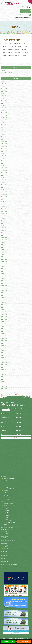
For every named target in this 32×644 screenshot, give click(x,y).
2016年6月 (4, 326)
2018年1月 (4, 283)
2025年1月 (4, 110)
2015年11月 (4, 338)
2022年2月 (4, 187)
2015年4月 (4, 355)
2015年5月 (4, 353)
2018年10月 (4, 264)
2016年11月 (4, 317)
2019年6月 (4, 247)
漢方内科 (6, 517)
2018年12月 (4, 259)
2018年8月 (4, 269)
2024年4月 (4, 132)
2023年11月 (4, 144)
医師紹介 (6, 524)
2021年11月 (4, 194)
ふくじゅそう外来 (8, 521)
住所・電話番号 (25, 12)
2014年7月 (4, 372)
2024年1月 (4, 139)
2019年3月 (4, 254)
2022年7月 (4, 178)
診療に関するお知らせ (6, 73)
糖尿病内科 (7, 516)
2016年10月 (4, 319)
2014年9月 (4, 367)
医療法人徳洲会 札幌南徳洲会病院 (19, 638)
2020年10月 (4, 214)
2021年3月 (4, 209)
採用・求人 (5, 551)
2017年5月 (4, 302)
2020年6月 (4, 223)
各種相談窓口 (5, 543)
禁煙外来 (6, 519)
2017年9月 (4, 293)
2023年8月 (4, 151)
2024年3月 (4, 134)
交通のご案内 (6, 410)
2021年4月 (4, 206)
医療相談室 (6, 545)
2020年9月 (4, 216)
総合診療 (6, 509)
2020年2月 (4, 233)
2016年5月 (4, 329)
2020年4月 (4, 228)
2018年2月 (4, 281)
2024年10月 (4, 118)
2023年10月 (4, 146)
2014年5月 (4, 377)
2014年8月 (4, 370)
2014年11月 (4, 362)
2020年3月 (4, 230)
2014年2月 (4, 382)
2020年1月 (4, 235)
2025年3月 (4, 108)
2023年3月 (4, 161)
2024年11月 (4, 115)
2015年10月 (4, 341)
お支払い (6, 533)
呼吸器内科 (7, 512)
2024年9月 (4, 120)
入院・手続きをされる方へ (8, 530)
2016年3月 (4, 334)
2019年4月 (4, 252)
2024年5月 (4, 130)
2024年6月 (4, 127)
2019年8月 (4, 242)
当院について (7, 480)
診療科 (5, 507)
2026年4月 (4, 82)
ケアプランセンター (8, 547)
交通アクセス (25, 10)
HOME (4, 567)
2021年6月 (4, 204)
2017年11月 (4, 288)
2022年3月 (4, 185)
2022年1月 (4, 190)
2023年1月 (4, 166)
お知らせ (3, 70)
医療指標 (6, 494)
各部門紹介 (6, 553)
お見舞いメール (6, 538)
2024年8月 (4, 122)
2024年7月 (4, 125)
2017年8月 (4, 295)
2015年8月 (4, 346)
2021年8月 (4, 199)
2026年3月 (4, 84)
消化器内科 (7, 511)
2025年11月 (4, 89)
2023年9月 (4, 149)
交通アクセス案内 (24, 642)
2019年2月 (4, 257)
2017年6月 (4, 300)
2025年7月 (4, 98)
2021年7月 (4, 202)
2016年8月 (4, 324)
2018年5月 (4, 274)
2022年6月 (4, 180)
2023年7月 (4, 154)
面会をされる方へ (6, 536)
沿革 (6, 484)
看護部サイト (5, 561)
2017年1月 (4, 312)
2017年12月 (4, 286)
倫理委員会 (7, 499)
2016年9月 (4, 322)
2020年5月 (4, 226)
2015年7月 (4, 348)
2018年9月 (4, 266)
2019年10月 (4, 240)
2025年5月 (4, 103)
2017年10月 (4, 290)
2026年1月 (4, 86)
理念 (6, 485)
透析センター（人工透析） (10, 523)
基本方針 (6, 487)
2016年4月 (4, 331)
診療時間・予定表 (8, 642)
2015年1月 (4, 360)
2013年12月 (4, 386)
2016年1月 (4, 336)
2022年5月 (4, 182)
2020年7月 (4, 221)
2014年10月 (4, 365)
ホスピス (4, 559)
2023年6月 (4, 156)
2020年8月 (4, 218)
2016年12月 (4, 314)
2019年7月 (4, 245)
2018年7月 (4, 271)
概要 (6, 482)
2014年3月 (4, 379)
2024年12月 (4, 113)
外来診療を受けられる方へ (8, 527)
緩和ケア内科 (7, 514)
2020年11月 (4, 211)
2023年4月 (4, 158)
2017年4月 (4, 305)
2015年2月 (4, 358)
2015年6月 (4, 350)
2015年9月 (4, 343)
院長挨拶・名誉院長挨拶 (9, 478)
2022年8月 (4, 175)
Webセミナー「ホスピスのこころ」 (10, 564)
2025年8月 (4, 96)
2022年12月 (4, 168)
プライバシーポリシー (9, 496)
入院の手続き (7, 532)
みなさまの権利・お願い (10, 489)
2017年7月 (4, 298)
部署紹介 (6, 490)
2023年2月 (4, 163)
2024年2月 (4, 137)
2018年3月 (4, 278)
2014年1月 (4, 384)
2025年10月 (4, 91)
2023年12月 (4, 142)
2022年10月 (4, 173)
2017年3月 (4, 307)
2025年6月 (4, 101)
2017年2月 (4, 310)
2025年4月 (4, 106)
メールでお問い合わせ (16, 438)
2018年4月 (4, 276)
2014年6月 (4, 374)
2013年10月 (4, 389)
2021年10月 (4, 197)
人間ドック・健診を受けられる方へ (10, 541)
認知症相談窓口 (7, 549)
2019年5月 (4, 250)
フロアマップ (7, 492)
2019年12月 (4, 238)
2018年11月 (4, 262)
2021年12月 (4, 192)
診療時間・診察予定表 (9, 504)
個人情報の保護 (8, 497)
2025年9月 (4, 94)
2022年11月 (4, 170)
